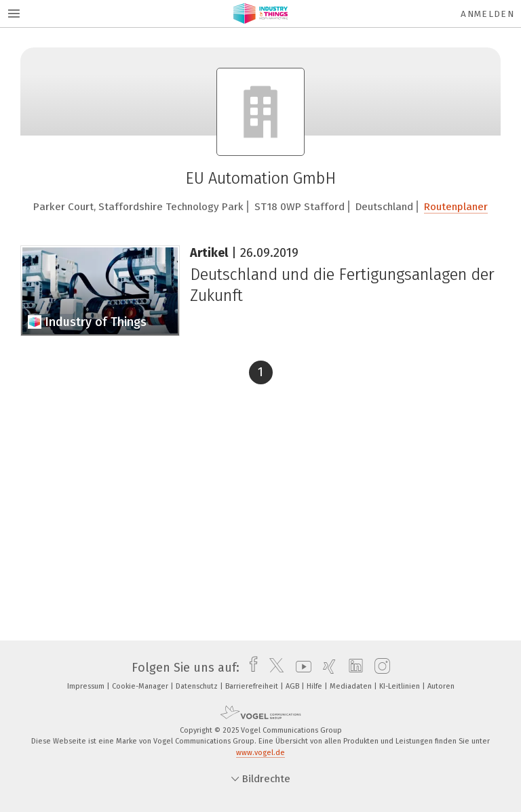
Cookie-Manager (141, 686)
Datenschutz (198, 686)
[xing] (326, 668)
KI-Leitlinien (401, 686)
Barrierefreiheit (253, 686)
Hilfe (315, 686)
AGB (293, 686)
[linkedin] (352, 668)
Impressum (87, 686)
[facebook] (250, 668)
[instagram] (379, 668)
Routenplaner (456, 207)
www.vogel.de (260, 753)
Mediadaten (352, 686)
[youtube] (300, 668)
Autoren (441, 686)
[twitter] (273, 668)
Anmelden (487, 14)
